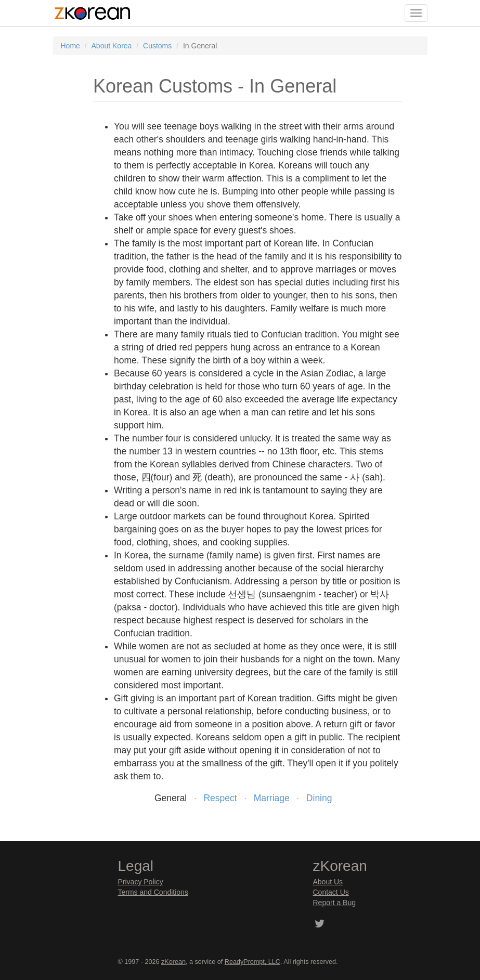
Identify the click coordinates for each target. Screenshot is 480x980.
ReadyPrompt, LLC (252, 962)
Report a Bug (335, 903)
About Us (328, 882)
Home (70, 46)
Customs (157, 46)
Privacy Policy (141, 882)
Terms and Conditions (153, 892)
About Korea (112, 46)
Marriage (272, 798)
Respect (220, 798)
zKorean (173, 962)
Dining (319, 798)
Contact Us (331, 892)
